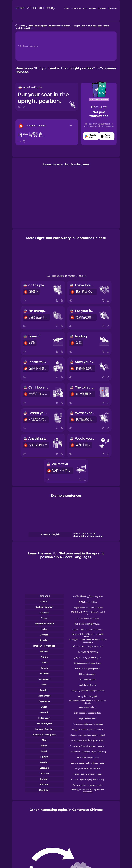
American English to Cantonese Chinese (49, 26)
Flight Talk (79, 26)
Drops (67, 8)
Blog (85, 8)
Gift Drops (112, 8)
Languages (76, 8)
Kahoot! (92, 8)
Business (102, 8)
